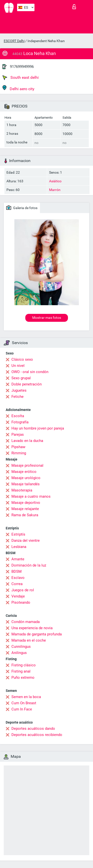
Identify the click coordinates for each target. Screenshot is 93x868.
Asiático (55, 181)
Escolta (18, 416)
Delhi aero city (18, 88)
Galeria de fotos (22, 208)
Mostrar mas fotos (47, 318)
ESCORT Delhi (14, 41)
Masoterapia (22, 490)
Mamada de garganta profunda (37, 634)
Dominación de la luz (29, 565)
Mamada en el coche (29, 640)
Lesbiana (19, 547)
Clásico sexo (22, 359)
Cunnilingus (21, 647)
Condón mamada (26, 622)
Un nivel (18, 366)
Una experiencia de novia (32, 628)
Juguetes (19, 390)
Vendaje (18, 596)
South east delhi (21, 78)
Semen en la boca (26, 697)
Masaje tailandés (26, 484)
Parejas (18, 434)
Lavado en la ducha (27, 441)
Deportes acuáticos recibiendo (37, 735)
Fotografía (20, 422)
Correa (17, 584)
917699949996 (22, 67)
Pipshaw (18, 447)
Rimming (19, 453)
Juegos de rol (23, 590)
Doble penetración (27, 384)
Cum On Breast (24, 703)
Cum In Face (22, 709)
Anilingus (19, 653)
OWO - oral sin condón (30, 372)
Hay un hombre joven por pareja (38, 428)
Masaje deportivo (26, 503)
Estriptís (18, 534)
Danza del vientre (26, 541)
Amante (18, 559)
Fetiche (17, 397)
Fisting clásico (24, 665)
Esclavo (18, 578)
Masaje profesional (27, 465)
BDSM (16, 571)
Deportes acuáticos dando (33, 729)
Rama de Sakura (25, 515)
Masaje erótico (24, 472)
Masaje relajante (25, 509)
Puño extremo (23, 678)
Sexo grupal (21, 378)
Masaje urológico (26, 478)
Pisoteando (21, 602)
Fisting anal (21, 671)
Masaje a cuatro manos (31, 496)
